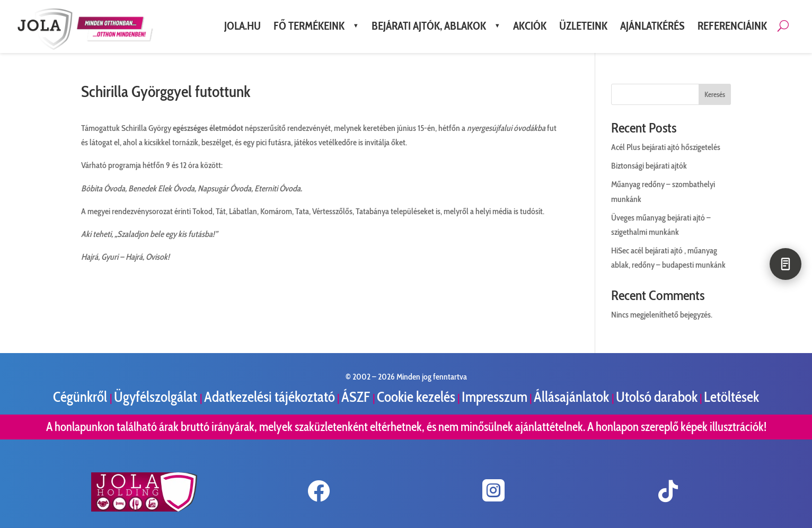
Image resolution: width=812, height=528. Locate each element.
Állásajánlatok (573, 397)
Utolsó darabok (657, 397)
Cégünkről (81, 397)
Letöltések (731, 397)
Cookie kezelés (416, 397)
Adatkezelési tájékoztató (270, 397)
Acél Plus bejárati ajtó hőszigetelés (666, 147)
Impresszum (495, 397)
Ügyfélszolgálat (157, 397)
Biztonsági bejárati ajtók (649, 166)
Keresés (715, 94)
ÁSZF (357, 397)
